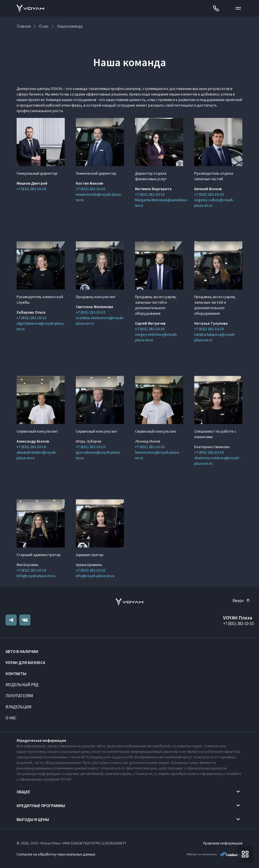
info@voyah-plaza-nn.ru (36, 576)
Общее (23, 792)
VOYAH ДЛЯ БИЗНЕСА (25, 662)
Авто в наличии (22, 651)
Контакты (16, 674)
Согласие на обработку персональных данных (56, 854)
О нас (11, 718)
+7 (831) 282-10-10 (31, 189)
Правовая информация (223, 843)
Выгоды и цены (33, 819)
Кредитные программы (41, 806)
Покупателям (19, 696)
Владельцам (18, 707)
